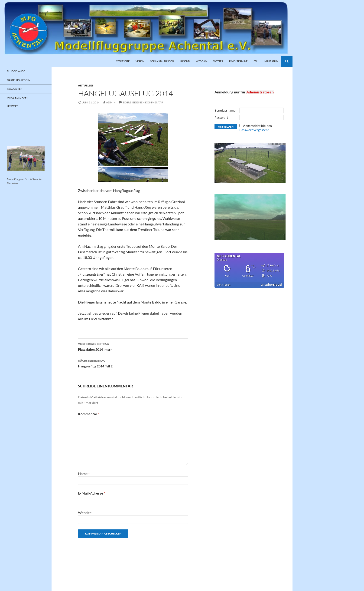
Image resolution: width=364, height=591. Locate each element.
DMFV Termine (238, 61)
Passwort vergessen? (254, 130)
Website (85, 513)
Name (84, 474)
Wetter (218, 61)
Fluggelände (16, 71)
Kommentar (89, 414)
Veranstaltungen (162, 61)
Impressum (271, 61)
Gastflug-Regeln (19, 80)
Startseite (123, 61)
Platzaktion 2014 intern (133, 346)
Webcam (202, 61)
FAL (256, 61)
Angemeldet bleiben (257, 126)
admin (111, 102)
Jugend (185, 61)
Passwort (221, 117)
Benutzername (225, 110)
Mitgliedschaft (17, 97)
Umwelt (12, 106)
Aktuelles (86, 85)
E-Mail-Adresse (92, 493)
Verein (140, 61)
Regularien (15, 89)
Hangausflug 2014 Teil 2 (133, 363)
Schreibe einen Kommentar (143, 102)
